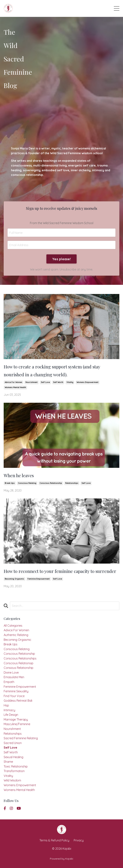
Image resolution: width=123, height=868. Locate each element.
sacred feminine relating (21, 738)
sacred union (13, 743)
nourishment (32, 382)
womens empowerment (88, 382)
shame (8, 762)
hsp (6, 705)
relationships (72, 483)
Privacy (79, 840)
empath (9, 682)
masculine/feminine (17, 724)
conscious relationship (51, 483)
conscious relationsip (19, 663)
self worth (58, 382)
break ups (10, 483)
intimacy (9, 710)
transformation (14, 771)
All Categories (13, 626)
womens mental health (15, 387)
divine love (11, 673)
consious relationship (19, 668)
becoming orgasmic (14, 579)
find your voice (14, 696)
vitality (70, 382)
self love (45, 382)
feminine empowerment (39, 579)
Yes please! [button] (61, 259)
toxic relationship (16, 766)
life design (11, 715)
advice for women (13, 382)
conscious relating (27, 483)
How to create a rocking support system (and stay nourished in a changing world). (52, 371)
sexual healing (13, 757)
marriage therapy (16, 719)
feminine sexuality (16, 691)
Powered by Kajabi (61, 859)
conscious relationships (20, 658)
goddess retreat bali (18, 701)
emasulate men (14, 677)
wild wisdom (12, 780)
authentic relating (16, 635)
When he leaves (19, 475)
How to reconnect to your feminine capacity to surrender (60, 571)
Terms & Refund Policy (54, 840)
